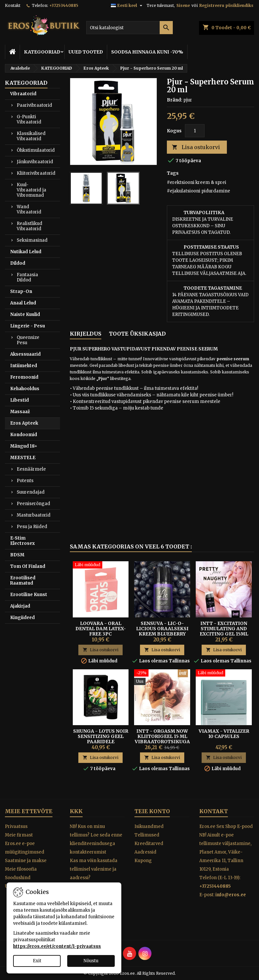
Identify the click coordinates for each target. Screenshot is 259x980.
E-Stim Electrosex (22, 541)
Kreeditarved (149, 844)
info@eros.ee (231, 895)
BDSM (17, 555)
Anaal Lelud (23, 303)
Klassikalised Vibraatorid (31, 136)
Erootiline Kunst (29, 595)
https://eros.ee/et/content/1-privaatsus (57, 946)
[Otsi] (129, 28)
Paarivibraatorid (34, 105)
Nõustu (91, 961)
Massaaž (20, 412)
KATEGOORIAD (42, 52)
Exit (37, 961)
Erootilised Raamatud (23, 580)
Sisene (183, 5)
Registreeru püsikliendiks (226, 5)
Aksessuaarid (25, 354)
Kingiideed (22, 618)
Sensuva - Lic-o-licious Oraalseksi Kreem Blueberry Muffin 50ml (162, 631)
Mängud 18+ (24, 446)
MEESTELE (23, 458)
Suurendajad (31, 492)
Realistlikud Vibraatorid (30, 226)
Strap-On (21, 291)
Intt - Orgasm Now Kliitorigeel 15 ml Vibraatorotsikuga (162, 736)
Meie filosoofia (21, 869)
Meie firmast (19, 835)
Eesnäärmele (31, 469)
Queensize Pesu (28, 340)
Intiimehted (24, 366)
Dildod (18, 263)
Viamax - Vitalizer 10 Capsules (224, 734)
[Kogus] (195, 131)
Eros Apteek (24, 423)
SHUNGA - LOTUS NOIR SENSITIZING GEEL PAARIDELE (101, 736)
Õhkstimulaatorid (36, 150)
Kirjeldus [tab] (86, 334)
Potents (25, 481)
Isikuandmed (149, 826)
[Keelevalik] (127, 6)
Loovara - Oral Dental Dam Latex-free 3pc (101, 629)
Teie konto (152, 811)
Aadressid (145, 852)
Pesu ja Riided (32, 527)
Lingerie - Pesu (28, 326)
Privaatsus (16, 826)
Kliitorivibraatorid (36, 173)
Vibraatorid (23, 94)
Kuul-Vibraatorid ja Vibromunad (31, 190)
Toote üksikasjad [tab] (137, 334)
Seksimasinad (32, 240)
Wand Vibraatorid (29, 209)
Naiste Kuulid (25, 314)
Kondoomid (24, 435)
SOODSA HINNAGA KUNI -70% (147, 52)
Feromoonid (24, 377)
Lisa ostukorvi (196, 147)
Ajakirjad (20, 606)
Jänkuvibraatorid (35, 162)
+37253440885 (64, 5)
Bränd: (175, 100)
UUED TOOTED (86, 52)
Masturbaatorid (34, 515)
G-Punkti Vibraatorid (29, 119)
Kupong (143, 861)
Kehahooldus (25, 389)
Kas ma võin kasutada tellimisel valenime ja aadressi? (94, 869)
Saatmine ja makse (26, 861)
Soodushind (18, 878)
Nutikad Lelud (26, 252)
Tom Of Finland (28, 566)
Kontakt (13, 5)
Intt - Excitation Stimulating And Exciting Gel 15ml (224, 629)
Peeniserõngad (33, 504)
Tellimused (147, 835)
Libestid (20, 400)
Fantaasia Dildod (27, 277)
